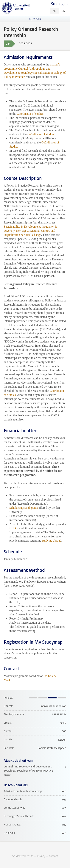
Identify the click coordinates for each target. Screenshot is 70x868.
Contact (53, 856)
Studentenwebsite (23, 856)
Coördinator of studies (30, 114)
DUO (13, 528)
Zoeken (37, 19)
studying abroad (52, 541)
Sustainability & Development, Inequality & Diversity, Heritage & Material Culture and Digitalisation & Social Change (30, 231)
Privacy (41, 856)
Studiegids (60, 4)
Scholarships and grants (24, 508)
